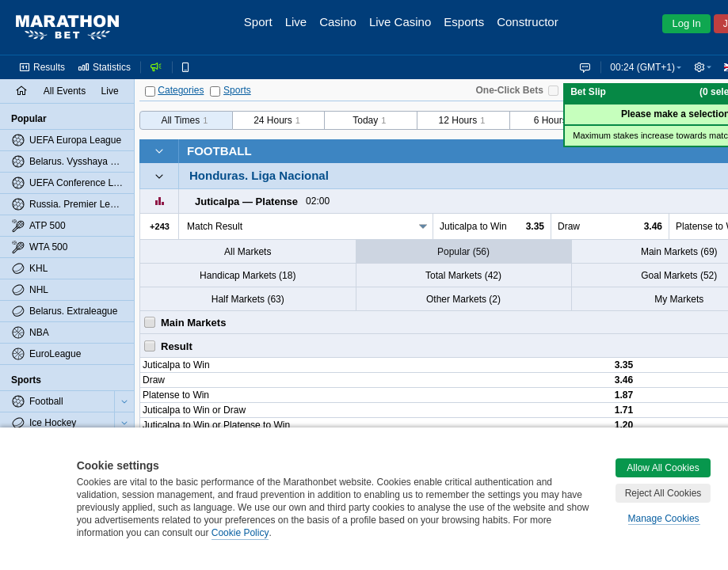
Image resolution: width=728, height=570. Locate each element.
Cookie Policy (240, 533)
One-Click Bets (510, 90)
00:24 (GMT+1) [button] (642, 67)
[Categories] (150, 91)
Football (219, 151)
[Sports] (215, 91)
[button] (703, 67)
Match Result (215, 226)
